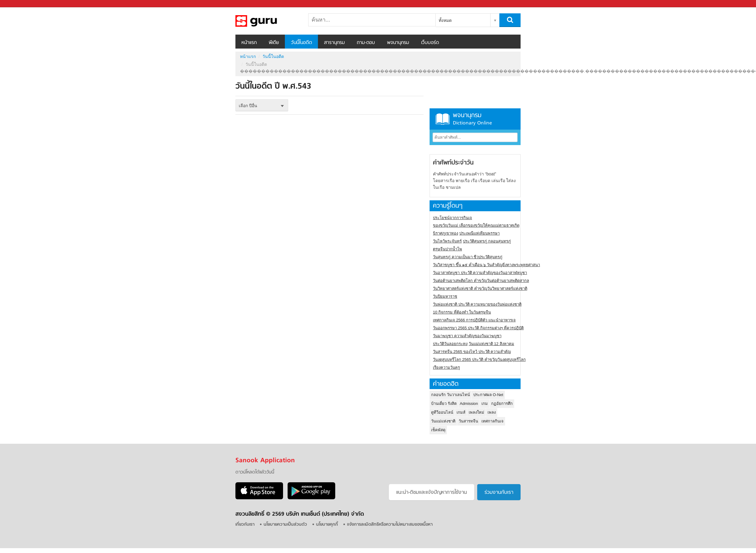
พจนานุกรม (398, 43)
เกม (485, 404)
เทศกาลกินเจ (493, 421)
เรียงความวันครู (446, 367)
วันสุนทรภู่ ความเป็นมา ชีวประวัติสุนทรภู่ (468, 257)
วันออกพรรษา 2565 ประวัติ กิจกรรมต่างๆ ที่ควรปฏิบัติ (478, 328)
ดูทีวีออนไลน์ (442, 412)
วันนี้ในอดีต (301, 43)
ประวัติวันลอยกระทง (450, 344)
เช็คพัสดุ (438, 430)
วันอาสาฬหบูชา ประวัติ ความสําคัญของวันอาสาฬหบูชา (480, 273)
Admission (469, 404)
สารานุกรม (334, 43)
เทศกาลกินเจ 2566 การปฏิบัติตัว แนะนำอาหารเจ (474, 320)
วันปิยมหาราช (445, 296)
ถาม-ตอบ (366, 43)
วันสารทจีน (468, 421)
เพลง (492, 412)
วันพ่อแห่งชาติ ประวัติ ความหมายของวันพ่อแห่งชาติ (477, 304)
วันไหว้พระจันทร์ (447, 241)
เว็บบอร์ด (430, 43)
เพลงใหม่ (476, 412)
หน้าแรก (249, 43)
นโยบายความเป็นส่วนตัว (285, 525)
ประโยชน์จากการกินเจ (452, 218)
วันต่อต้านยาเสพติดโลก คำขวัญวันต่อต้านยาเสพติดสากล (481, 281)
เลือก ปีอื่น (248, 106)
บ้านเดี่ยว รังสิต (444, 404)
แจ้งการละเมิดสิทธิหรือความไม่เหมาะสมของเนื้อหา (390, 525)
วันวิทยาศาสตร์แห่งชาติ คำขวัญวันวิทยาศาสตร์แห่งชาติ (480, 288)
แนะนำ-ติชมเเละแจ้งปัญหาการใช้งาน (432, 493)
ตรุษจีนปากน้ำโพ (447, 249)
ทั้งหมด (445, 20)
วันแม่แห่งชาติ (443, 421)
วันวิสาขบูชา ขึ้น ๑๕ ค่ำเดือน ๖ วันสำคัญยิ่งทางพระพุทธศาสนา (486, 265)
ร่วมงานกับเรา (499, 493)
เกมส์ (461, 412)
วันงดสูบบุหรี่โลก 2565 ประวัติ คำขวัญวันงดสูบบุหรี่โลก (479, 360)
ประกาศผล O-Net (488, 395)
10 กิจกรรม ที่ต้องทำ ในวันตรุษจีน (462, 312)
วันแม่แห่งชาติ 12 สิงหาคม (491, 344)
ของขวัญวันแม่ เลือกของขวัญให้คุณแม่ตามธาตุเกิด (476, 225)
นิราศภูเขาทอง (445, 233)
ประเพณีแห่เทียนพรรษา (479, 233)
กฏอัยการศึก (502, 404)
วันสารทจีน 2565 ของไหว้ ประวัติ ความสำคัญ (472, 352)
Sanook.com (18, 4)
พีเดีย (274, 43)
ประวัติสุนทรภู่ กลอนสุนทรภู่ (487, 241)
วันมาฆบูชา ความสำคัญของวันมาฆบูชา (467, 336)
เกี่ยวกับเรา (245, 525)
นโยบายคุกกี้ (327, 525)
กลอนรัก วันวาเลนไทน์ (451, 395)
